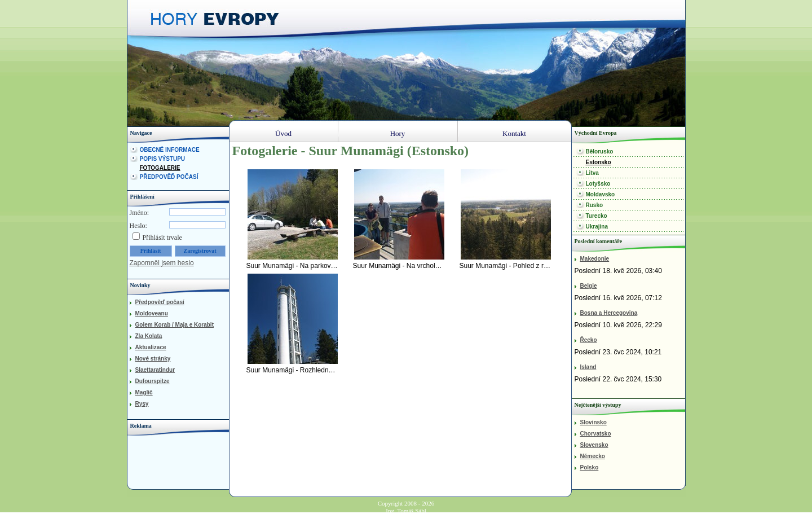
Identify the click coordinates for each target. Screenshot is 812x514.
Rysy (142, 404)
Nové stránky (153, 359)
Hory (398, 133)
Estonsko (599, 162)
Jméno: (140, 213)
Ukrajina (597, 227)
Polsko (590, 467)
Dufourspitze (153, 381)
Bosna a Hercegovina (609, 313)
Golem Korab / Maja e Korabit (175, 325)
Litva (592, 173)
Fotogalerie (160, 168)
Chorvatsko (596, 434)
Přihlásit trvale (162, 238)
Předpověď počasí (169, 177)
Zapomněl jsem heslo (162, 263)
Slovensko (594, 445)
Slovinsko (593, 422)
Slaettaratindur (155, 370)
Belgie (589, 286)
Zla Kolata (149, 336)
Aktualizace (151, 347)
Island (588, 367)
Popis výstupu (163, 159)
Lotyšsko (598, 184)
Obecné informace (170, 150)
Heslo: (138, 226)
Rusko (595, 205)
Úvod (283, 133)
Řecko (589, 340)
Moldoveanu (152, 313)
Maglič (144, 392)
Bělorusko (600, 151)
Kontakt (514, 133)
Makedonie (595, 259)
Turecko (597, 216)
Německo (593, 456)
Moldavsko (601, 194)
